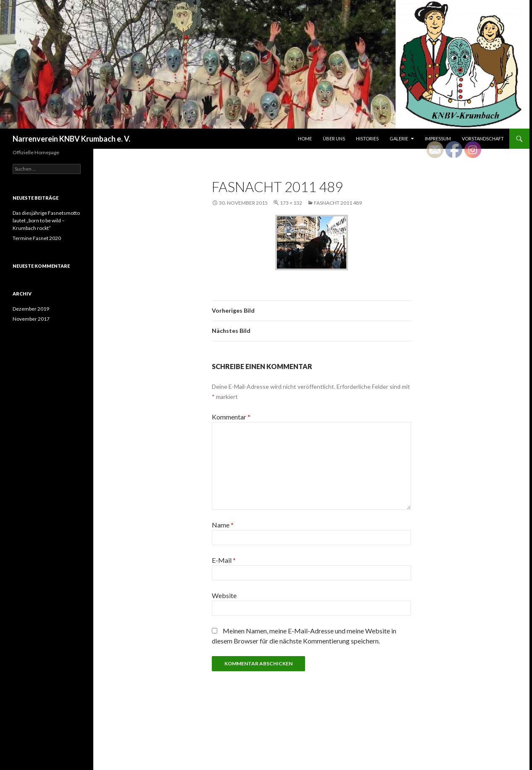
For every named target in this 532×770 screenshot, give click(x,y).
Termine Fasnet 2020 (37, 238)
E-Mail (224, 560)
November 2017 (31, 319)
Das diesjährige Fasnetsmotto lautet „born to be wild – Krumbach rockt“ (46, 220)
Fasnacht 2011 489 (338, 203)
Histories (367, 138)
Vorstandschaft (483, 138)
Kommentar (231, 417)
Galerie (399, 138)
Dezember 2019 (31, 309)
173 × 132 (291, 203)
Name (223, 525)
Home (305, 138)
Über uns (334, 138)
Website (224, 595)
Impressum (438, 138)
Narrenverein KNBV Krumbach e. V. (71, 139)
